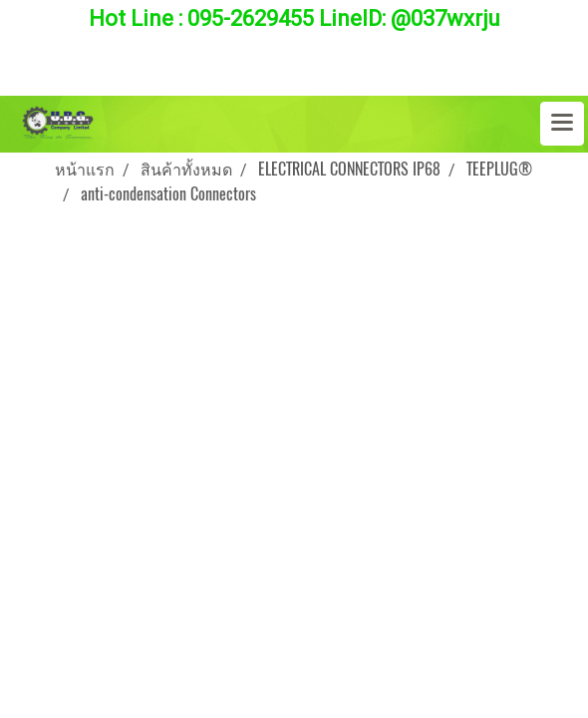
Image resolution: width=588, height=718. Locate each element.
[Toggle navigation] (562, 124)
